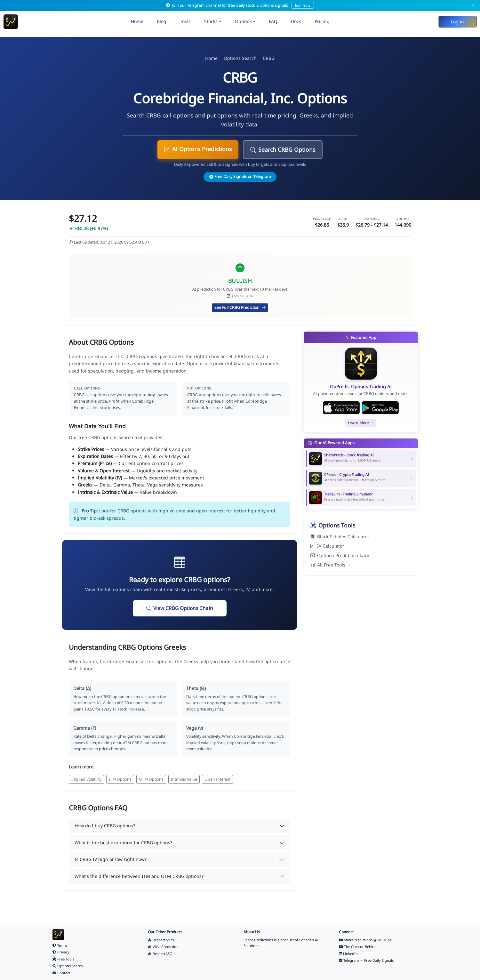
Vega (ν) (195, 728)
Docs (296, 21)
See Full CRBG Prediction (240, 307)
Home (137, 21)
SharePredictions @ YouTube (365, 940)
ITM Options (120, 779)
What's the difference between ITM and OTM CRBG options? (139, 876)
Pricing (322, 21)
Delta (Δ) (82, 688)
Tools (185, 21)
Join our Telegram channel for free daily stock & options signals (240, 5)
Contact (61, 973)
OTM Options (151, 779)
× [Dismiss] (473, 5)
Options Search (240, 58)
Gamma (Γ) (85, 728)
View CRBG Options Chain (180, 608)
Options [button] (243, 21)
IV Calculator (327, 546)
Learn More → (361, 423)
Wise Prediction (163, 947)
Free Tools (63, 959)
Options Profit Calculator (340, 555)
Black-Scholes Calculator (340, 537)
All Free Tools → (331, 565)
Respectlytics (161, 940)
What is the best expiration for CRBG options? (123, 843)
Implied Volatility (86, 779)
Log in (457, 22)
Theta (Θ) (196, 688)
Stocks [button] (211, 21)
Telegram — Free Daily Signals (366, 960)
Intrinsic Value (184, 779)
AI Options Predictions (198, 149)
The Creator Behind (358, 947)
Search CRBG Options (283, 149)
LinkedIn (348, 954)
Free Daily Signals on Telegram (240, 177)
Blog (162, 21)
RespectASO (160, 954)
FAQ (273, 21)
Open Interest (217, 779)
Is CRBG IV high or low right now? (111, 859)
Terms (60, 945)
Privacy (61, 952)
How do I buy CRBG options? (105, 826)
